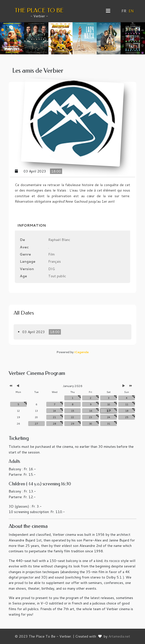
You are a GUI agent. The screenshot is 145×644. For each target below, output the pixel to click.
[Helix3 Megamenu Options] (110, 11)
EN (131, 11)
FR (124, 11)
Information (32, 225)
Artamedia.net (119, 636)
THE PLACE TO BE (39, 10)
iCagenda (81, 352)
